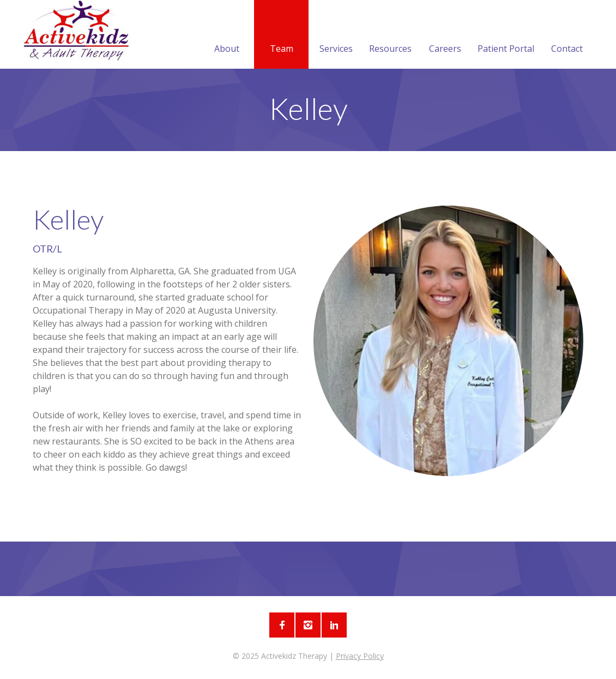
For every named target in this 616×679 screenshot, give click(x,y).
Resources (390, 35)
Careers (445, 35)
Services (336, 35)
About (227, 35)
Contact (567, 35)
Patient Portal (506, 35)
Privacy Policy (360, 656)
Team (282, 35)
